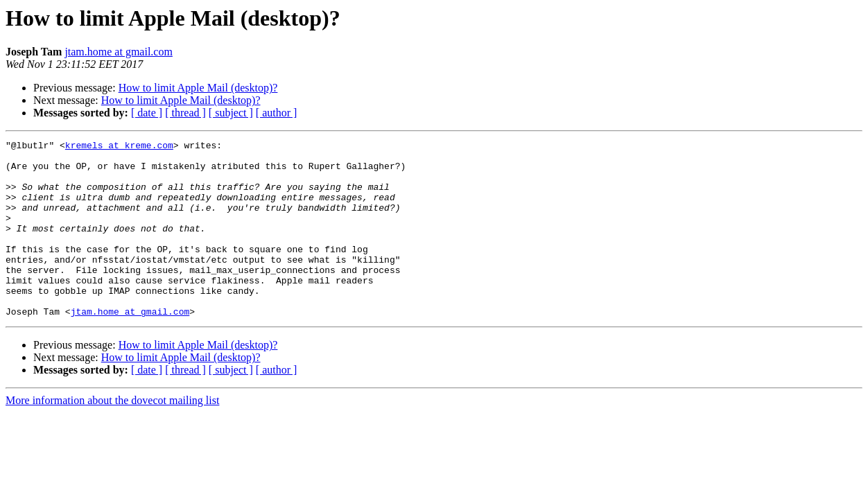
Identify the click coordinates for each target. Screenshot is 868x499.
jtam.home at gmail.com (119, 52)
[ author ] (277, 113)
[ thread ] (185, 113)
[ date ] (147, 113)
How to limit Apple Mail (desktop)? (198, 88)
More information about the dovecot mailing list (112, 436)
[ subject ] (231, 113)
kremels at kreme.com (119, 147)
